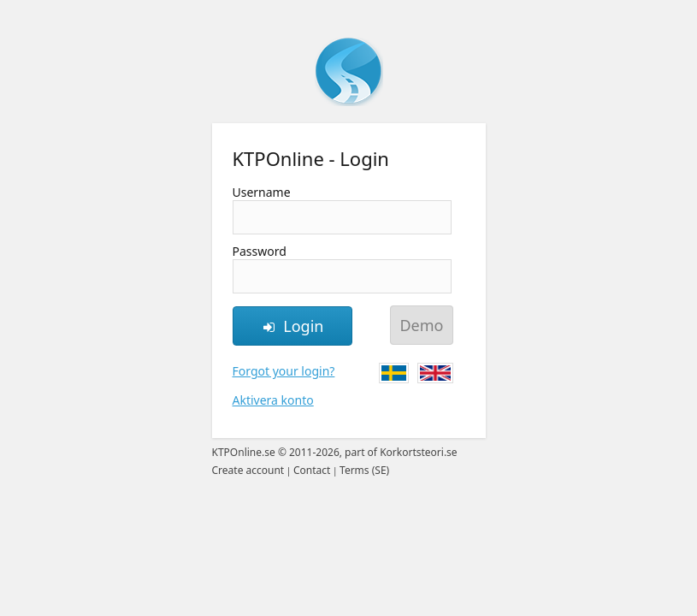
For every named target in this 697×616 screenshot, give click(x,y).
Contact (312, 470)
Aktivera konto (273, 400)
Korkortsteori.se (419, 452)
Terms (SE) (364, 470)
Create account (248, 470)
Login (292, 326)
